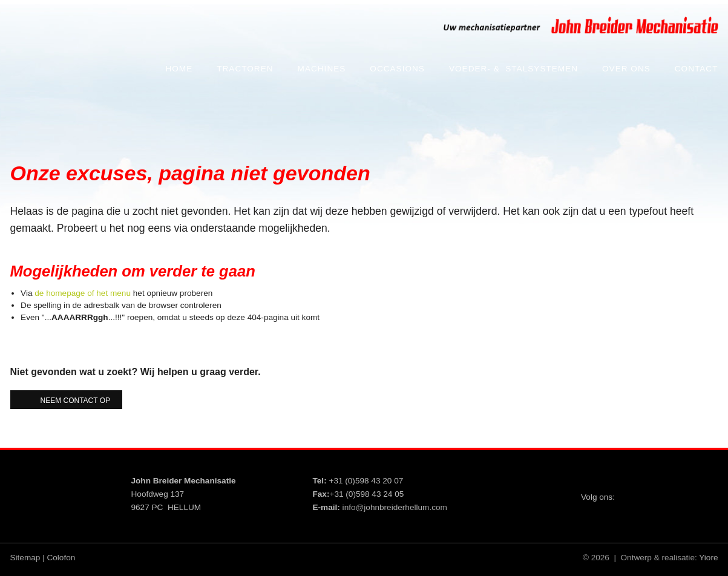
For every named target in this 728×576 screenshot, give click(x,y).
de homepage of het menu (83, 293)
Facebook (672, 487)
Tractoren (245, 69)
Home (179, 69)
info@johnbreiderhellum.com (395, 507)
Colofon (61, 558)
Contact (697, 69)
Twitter (638, 487)
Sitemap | (28, 558)
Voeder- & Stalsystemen (513, 69)
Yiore (708, 558)
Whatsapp (706, 520)
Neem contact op (76, 401)
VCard (672, 520)
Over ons (626, 69)
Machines (322, 69)
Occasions (397, 69)
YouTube (706, 487)
